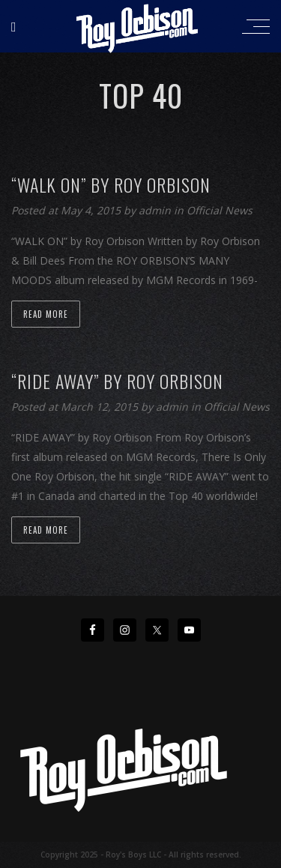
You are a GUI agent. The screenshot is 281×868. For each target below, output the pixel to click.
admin (156, 210)
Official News (220, 210)
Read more (46, 314)
